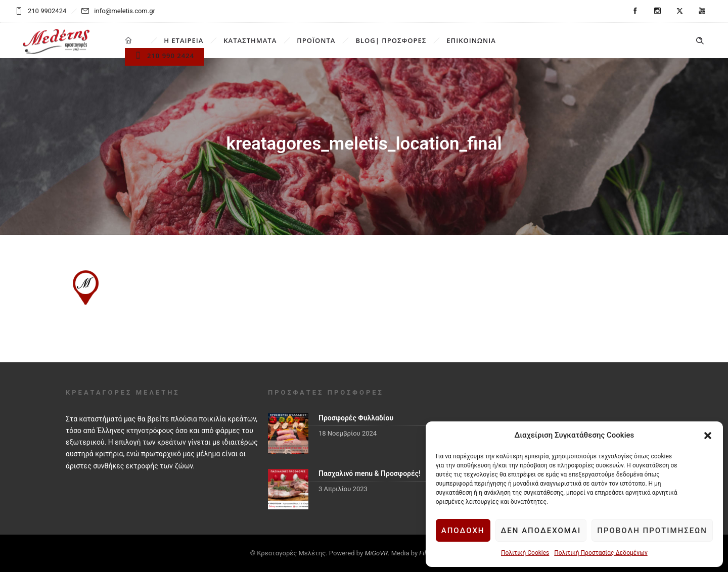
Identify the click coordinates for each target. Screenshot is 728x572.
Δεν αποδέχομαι (541, 531)
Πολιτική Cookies (525, 553)
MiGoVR (376, 553)
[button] (708, 436)
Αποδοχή (463, 531)
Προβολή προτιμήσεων (652, 531)
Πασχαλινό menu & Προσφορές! (370, 473)
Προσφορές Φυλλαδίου (356, 418)
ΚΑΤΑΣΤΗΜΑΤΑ (250, 40)
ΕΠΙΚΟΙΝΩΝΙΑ (471, 40)
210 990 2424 (165, 56)
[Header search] (700, 41)
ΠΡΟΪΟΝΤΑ (316, 40)
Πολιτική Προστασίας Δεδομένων (601, 553)
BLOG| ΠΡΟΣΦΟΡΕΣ (391, 40)
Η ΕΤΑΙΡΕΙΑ (184, 40)
